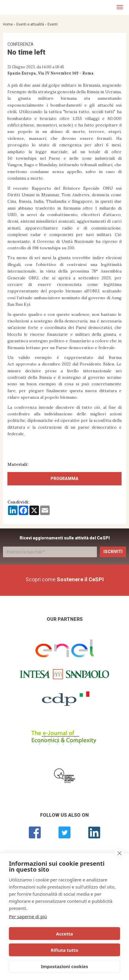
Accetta (65, 934)
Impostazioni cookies (65, 966)
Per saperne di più (28, 916)
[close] (119, 853)
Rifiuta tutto (64, 950)
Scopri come (65, 579)
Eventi (53, 24)
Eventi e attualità (30, 24)
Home (8, 24)
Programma (64, 479)
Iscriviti (113, 552)
